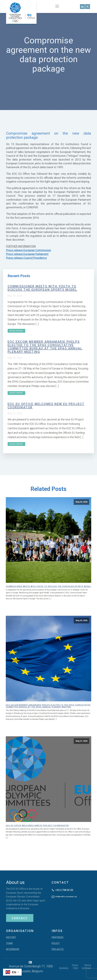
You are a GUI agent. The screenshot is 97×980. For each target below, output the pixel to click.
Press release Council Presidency (26, 258)
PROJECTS (58, 949)
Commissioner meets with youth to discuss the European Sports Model (42, 288)
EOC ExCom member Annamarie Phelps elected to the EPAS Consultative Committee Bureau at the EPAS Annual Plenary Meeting (45, 347)
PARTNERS (58, 937)
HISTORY (11, 937)
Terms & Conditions (86, 966)
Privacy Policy (75, 966)
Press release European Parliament (27, 254)
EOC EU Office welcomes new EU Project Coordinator (46, 406)
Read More (16, 331)
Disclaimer (64, 968)
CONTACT (20, 918)
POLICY (56, 943)
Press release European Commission (29, 250)
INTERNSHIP (13, 949)
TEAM (9, 943)
